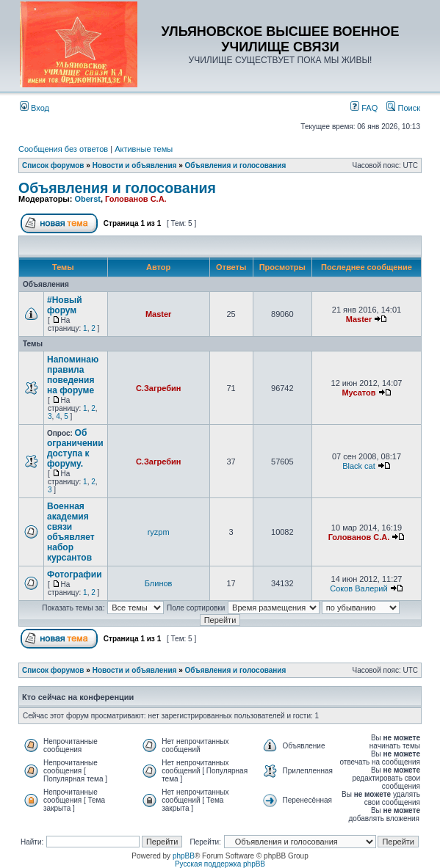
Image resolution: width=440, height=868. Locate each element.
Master (158, 314)
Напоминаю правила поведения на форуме (73, 375)
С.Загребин (158, 388)
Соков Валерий (358, 588)
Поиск (403, 108)
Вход (35, 108)
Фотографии (75, 575)
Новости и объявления (135, 165)
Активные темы (144, 149)
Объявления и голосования (236, 165)
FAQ (364, 108)
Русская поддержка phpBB (220, 864)
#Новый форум (65, 305)
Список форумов (53, 165)
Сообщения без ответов (63, 149)
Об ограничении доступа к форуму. (75, 448)
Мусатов (358, 393)
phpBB (184, 856)
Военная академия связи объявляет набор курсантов (71, 532)
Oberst (87, 199)
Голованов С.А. (136, 199)
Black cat (359, 466)
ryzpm (159, 532)
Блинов (159, 583)
